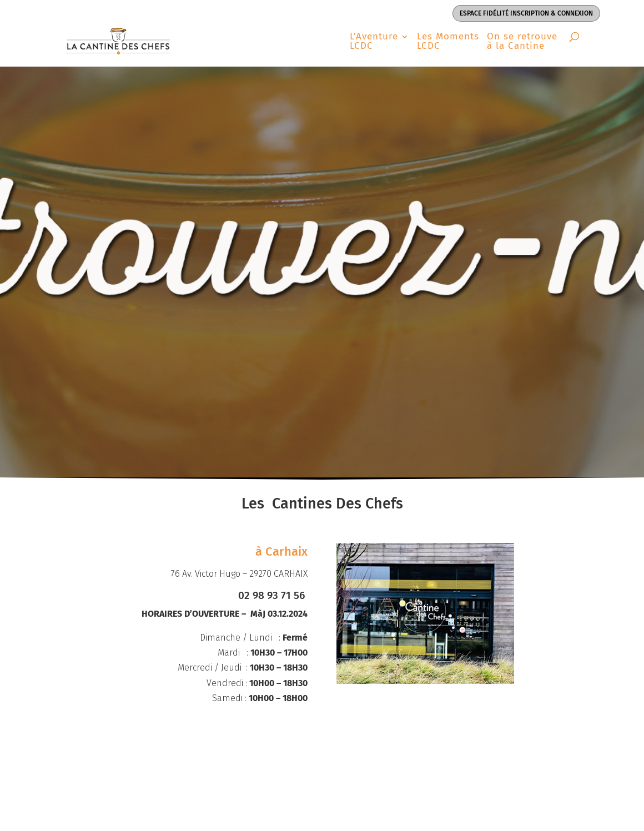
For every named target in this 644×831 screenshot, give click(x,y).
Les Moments (448, 42)
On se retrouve (522, 42)
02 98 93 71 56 (273, 595)
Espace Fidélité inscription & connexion (526, 13)
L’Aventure (374, 42)
